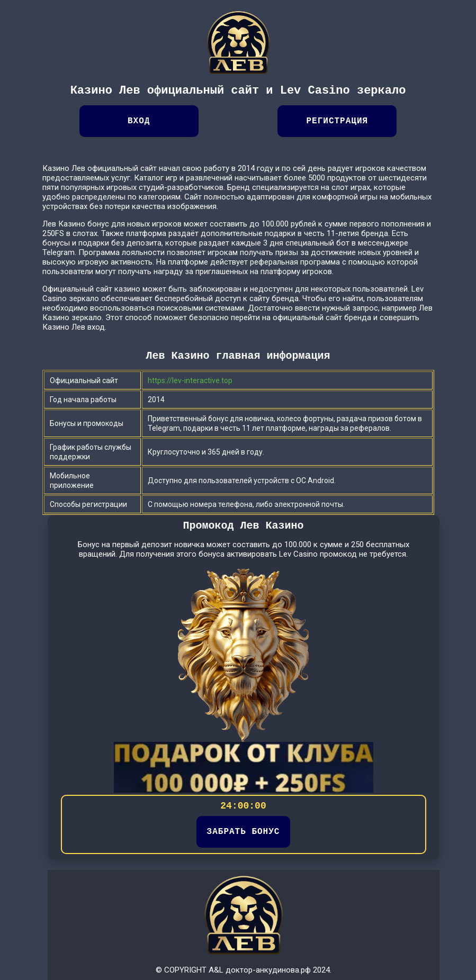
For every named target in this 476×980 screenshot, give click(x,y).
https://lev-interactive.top (190, 380)
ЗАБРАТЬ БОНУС (244, 832)
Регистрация (337, 121)
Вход (139, 121)
